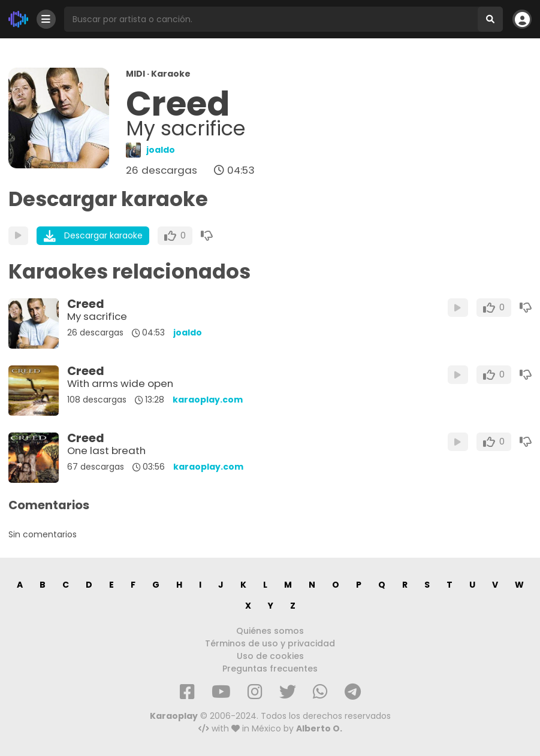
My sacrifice (97, 316)
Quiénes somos (270, 631)
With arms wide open (120, 383)
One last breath (106, 450)
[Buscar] (490, 19)
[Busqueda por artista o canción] (271, 19)
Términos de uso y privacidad (270, 643)
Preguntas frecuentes (270, 669)
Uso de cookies (270, 656)
